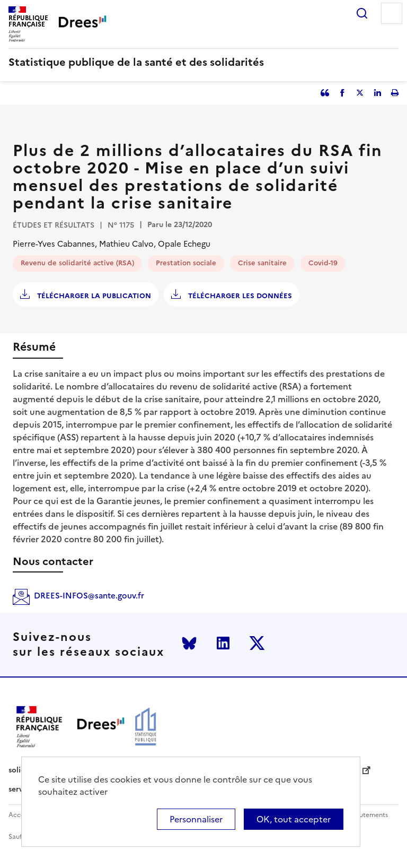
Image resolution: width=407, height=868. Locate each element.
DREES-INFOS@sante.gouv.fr (89, 596)
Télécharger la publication (93, 296)
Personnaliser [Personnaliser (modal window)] (196, 819)
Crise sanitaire (262, 263)
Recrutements (366, 815)
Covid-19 (323, 263)
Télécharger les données (239, 296)
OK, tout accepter (294, 819)
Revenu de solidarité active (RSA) (77, 263)
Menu (392, 13)
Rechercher (362, 13)
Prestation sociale (186, 263)
